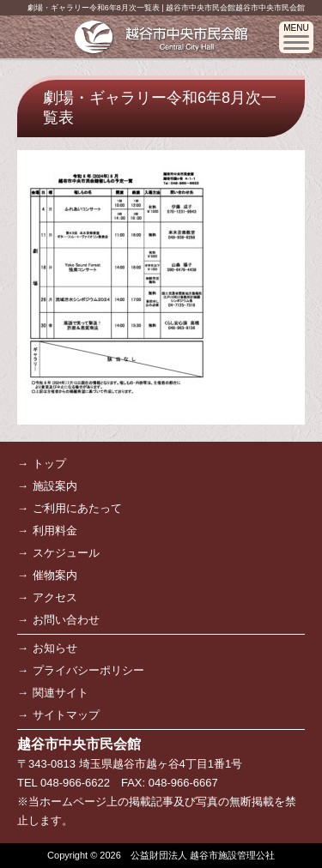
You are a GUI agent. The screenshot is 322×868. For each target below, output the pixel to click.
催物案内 (55, 575)
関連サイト (61, 693)
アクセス (55, 597)
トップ (49, 464)
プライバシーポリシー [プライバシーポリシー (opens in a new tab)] (88, 670)
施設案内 (55, 486)
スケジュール (66, 553)
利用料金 (55, 530)
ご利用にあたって (77, 508)
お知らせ (55, 648)
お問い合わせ (66, 620)
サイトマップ (66, 715)
